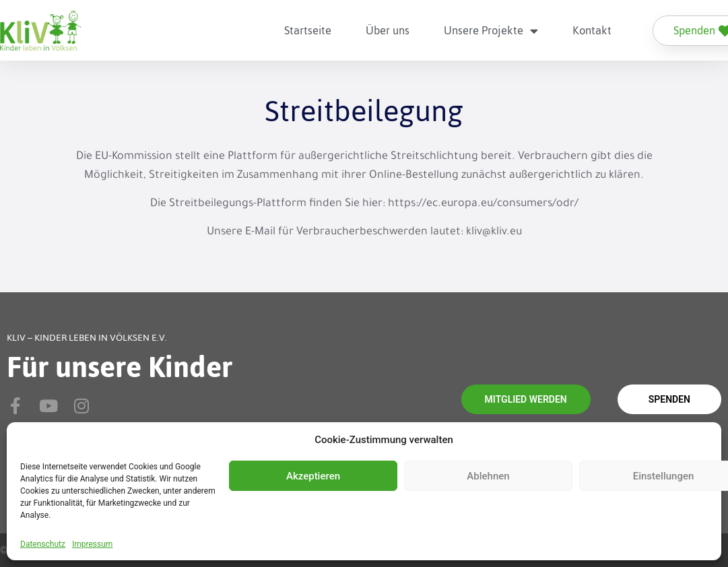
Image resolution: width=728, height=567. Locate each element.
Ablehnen (488, 476)
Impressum (92, 544)
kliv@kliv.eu (494, 232)
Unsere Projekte (491, 31)
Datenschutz (43, 544)
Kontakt (592, 30)
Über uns (388, 30)
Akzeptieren (313, 476)
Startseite (308, 30)
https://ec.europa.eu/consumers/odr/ (483, 204)
